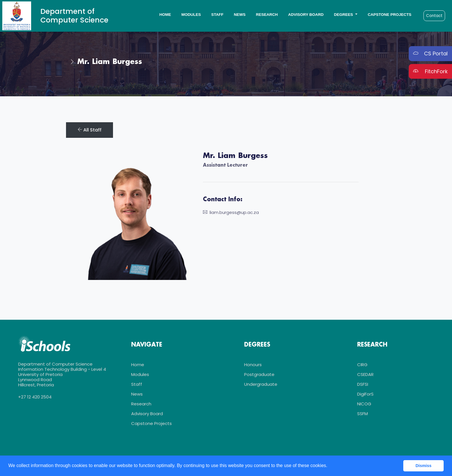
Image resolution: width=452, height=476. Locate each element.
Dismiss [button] (424, 466)
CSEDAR (365, 374)
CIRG (362, 365)
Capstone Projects (390, 15)
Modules (191, 15)
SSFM (362, 414)
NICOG (364, 404)
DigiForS (365, 394)
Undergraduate (261, 384)
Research (267, 15)
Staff (217, 15)
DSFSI (363, 384)
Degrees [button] (344, 15)
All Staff (90, 130)
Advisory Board (306, 15)
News (240, 15)
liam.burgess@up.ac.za (231, 212)
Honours (253, 365)
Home (165, 15)
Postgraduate (259, 374)
